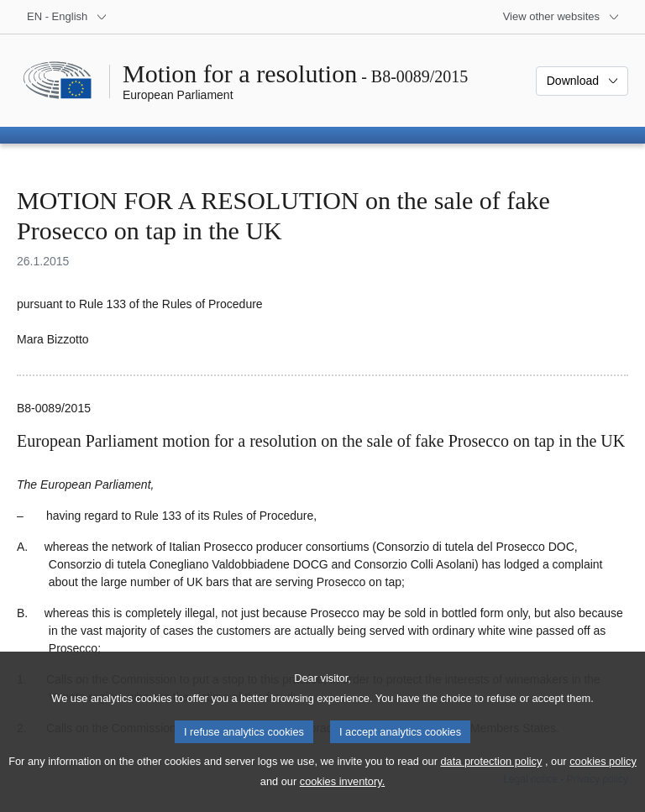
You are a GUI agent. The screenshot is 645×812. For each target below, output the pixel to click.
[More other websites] (561, 17)
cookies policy (603, 778)
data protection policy (491, 778)
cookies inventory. (342, 798)
